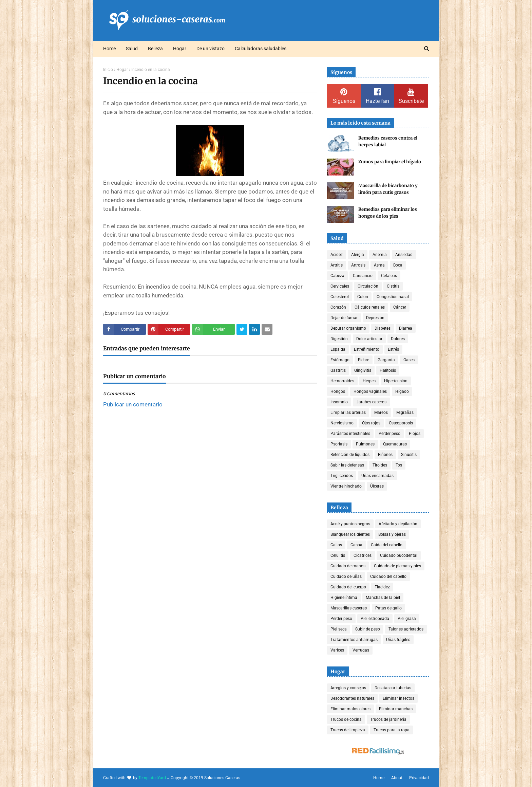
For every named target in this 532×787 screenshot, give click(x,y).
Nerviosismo (342, 423)
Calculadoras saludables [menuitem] (261, 49)
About (397, 778)
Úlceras (377, 486)
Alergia (358, 255)
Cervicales (340, 286)
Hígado (402, 391)
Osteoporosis (401, 423)
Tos (399, 465)
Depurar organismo (348, 328)
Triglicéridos (342, 476)
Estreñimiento (367, 349)
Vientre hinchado (346, 486)
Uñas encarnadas (377, 476)
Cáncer (400, 307)
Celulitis (338, 555)
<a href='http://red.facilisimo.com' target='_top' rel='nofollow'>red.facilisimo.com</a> (378, 752)
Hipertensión (396, 381)
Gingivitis (363, 370)
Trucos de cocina (346, 719)
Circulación (368, 286)
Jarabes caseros (371, 402)
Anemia (380, 255)
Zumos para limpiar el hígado (390, 162)
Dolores (398, 339)
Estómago (340, 360)
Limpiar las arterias (348, 413)
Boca (398, 265)
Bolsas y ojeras (392, 534)
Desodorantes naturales (352, 698)
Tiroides (380, 465)
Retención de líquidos (350, 455)
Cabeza (337, 276)
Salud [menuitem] (132, 49)
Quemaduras (395, 444)
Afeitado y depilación (398, 524)
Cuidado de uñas (346, 576)
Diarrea (406, 328)
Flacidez (382, 587)
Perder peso (389, 434)
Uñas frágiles (398, 640)
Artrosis (358, 265)
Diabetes (383, 328)
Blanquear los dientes (350, 534)
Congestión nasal (393, 297)
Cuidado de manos (348, 566)
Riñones (385, 455)
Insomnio (339, 402)
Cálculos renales (370, 307)
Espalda (338, 349)
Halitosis (388, 370)
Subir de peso (368, 629)
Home (379, 778)
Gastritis (338, 370)
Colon (363, 297)
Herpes (369, 381)
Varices (337, 650)
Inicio (108, 70)
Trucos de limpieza (348, 730)
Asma (379, 265)
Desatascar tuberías (393, 688)
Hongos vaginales (370, 391)
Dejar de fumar (344, 318)
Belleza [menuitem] (155, 49)
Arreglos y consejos (348, 688)
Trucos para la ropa (392, 730)
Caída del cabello (387, 545)
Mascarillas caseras (349, 608)
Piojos (415, 434)
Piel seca (339, 629)
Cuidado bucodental (399, 555)
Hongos (338, 391)
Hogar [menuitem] (180, 49)
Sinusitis (409, 455)
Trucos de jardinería (388, 719)
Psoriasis (339, 444)
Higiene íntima (344, 598)
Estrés (393, 349)
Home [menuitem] (109, 49)
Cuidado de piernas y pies (397, 566)
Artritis (337, 265)
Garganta (386, 360)
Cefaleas (389, 276)
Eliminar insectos (398, 698)
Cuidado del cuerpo (348, 587)
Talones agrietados (406, 629)
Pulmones (365, 444)
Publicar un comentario (133, 404)
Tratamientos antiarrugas (354, 640)
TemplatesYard (152, 778)
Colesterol (340, 297)
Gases (409, 360)
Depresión (375, 318)
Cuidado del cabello (388, 576)
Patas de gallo (388, 608)
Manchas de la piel (383, 598)
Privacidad (419, 778)
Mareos (381, 413)
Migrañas (405, 413)
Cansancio (363, 276)
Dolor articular (369, 339)
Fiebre (364, 360)
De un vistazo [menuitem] (211, 49)
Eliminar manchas (396, 709)
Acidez (337, 255)
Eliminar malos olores (350, 709)
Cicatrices (363, 555)
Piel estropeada (375, 619)
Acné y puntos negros (350, 524)
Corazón (338, 307)
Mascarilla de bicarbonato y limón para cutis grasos (388, 189)
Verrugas (361, 650)
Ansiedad (404, 255)
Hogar (122, 70)
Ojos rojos (371, 423)
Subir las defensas (347, 465)
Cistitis (393, 286)
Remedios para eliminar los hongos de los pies (388, 213)
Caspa (356, 545)
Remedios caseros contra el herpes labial (388, 141)
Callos (336, 545)
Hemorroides (342, 381)
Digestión (339, 339)
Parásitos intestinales (350, 434)
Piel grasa (407, 619)
